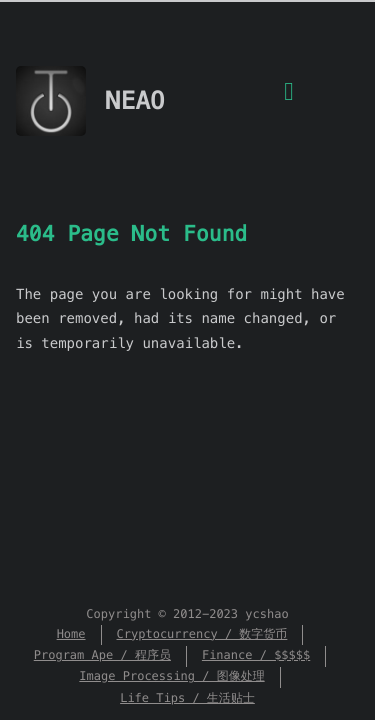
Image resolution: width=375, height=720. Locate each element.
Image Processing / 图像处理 (171, 676)
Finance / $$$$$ (256, 655)
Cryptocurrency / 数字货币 (202, 634)
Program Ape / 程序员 (102, 655)
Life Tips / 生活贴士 (187, 698)
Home (71, 634)
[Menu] (289, 103)
